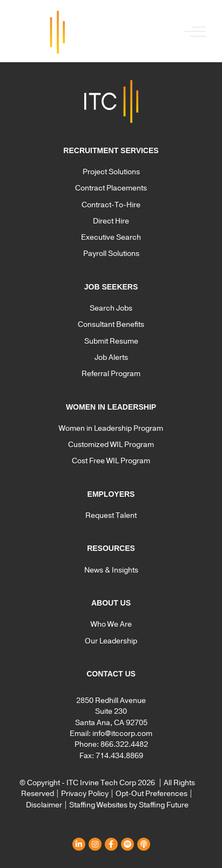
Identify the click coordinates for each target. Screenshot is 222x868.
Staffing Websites (98, 805)
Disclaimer (44, 805)
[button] (192, 32)
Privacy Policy (85, 794)
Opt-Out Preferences (152, 794)
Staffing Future (164, 805)
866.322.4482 (124, 744)
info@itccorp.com (122, 734)
